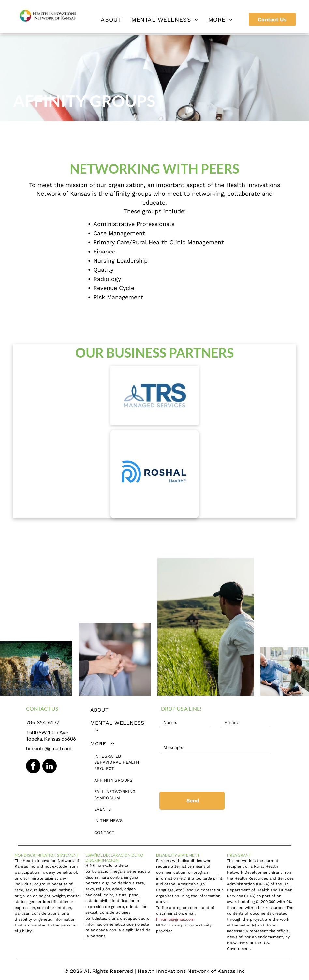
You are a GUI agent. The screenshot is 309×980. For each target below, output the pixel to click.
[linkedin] (50, 767)
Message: (170, 738)
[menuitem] (111, 19)
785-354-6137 (43, 722)
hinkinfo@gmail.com (49, 748)
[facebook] (33, 767)
